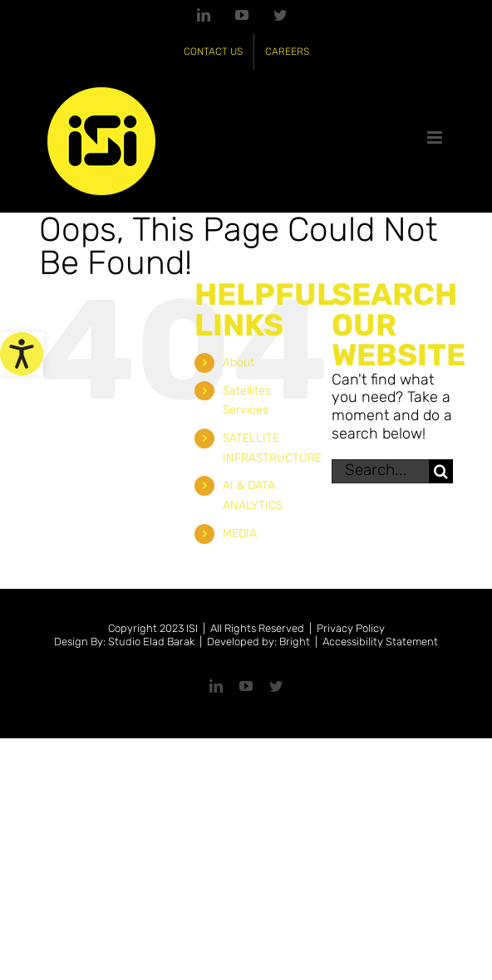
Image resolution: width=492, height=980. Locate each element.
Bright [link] (295, 642)
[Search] (441, 471)
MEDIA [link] (240, 534)
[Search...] (380, 471)
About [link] (239, 363)
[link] (22, 354)
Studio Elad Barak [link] (151, 642)
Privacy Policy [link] (351, 628)
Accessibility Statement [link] (380, 642)
